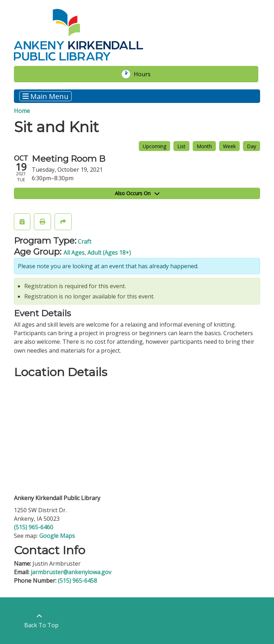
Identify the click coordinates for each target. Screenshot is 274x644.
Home (22, 111)
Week (229, 146)
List (181, 146)
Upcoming (154, 146)
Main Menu (46, 96)
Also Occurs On (137, 193)
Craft (85, 241)
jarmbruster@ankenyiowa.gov (71, 572)
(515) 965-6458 (77, 581)
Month (204, 146)
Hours (146, 74)
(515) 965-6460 (34, 527)
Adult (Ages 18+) (109, 253)
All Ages (74, 253)
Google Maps (57, 536)
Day (252, 146)
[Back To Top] (39, 620)
